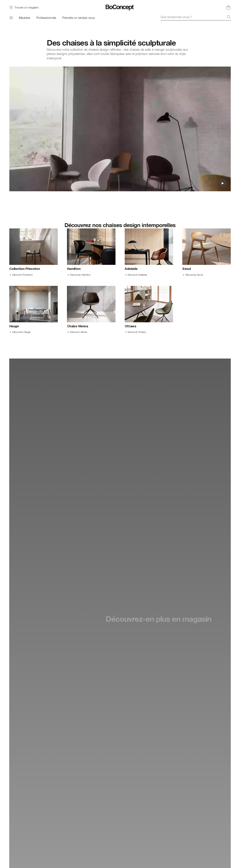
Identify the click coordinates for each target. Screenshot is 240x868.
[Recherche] (229, 17)
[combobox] (196, 17)
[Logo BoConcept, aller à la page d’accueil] (120, 8)
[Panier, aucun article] (228, 8)
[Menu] (11, 18)
